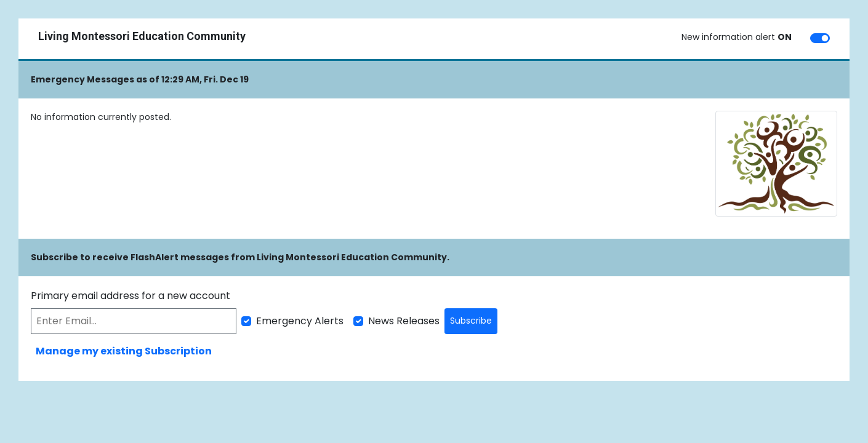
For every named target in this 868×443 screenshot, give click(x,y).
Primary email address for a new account (131, 296)
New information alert (737, 37)
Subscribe (471, 321)
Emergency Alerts (300, 321)
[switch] (820, 38)
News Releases (404, 321)
